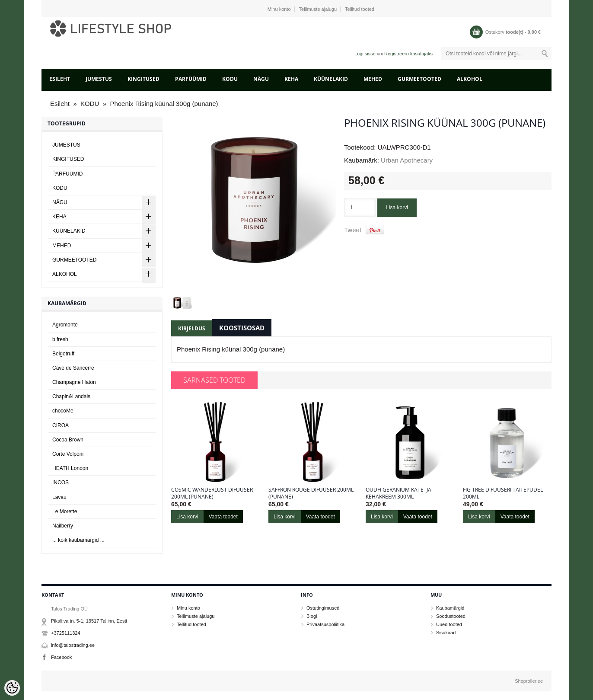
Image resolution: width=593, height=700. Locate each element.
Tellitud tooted (360, 9)
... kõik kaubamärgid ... (78, 540)
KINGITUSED (143, 79)
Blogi (312, 616)
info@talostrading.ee (73, 645)
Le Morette (65, 511)
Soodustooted (451, 616)
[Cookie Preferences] (12, 688)
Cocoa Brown (68, 440)
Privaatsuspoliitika (325, 624)
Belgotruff (63, 354)
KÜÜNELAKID (331, 79)
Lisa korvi (397, 208)
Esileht (60, 79)
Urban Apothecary (407, 160)
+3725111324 (66, 633)
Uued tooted (449, 624)
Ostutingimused (323, 608)
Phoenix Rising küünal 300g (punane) (164, 104)
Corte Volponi (68, 454)
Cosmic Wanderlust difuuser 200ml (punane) (212, 493)
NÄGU (261, 79)
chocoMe (63, 411)
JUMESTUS (99, 79)
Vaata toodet (223, 517)
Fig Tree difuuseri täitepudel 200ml (503, 493)
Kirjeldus (192, 328)
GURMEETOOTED (419, 79)
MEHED (373, 79)
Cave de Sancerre (73, 368)
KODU (230, 79)
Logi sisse (365, 54)
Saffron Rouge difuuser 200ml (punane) (311, 493)
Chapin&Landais (71, 396)
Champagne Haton (74, 382)
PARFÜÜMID (191, 79)
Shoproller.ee (529, 681)
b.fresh (60, 339)
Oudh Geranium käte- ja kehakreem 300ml (399, 493)
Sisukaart (446, 633)
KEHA (291, 79)
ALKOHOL (470, 79)
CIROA (61, 425)
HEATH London (70, 468)
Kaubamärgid (450, 608)
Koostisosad (242, 328)
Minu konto (279, 9)
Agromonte (65, 325)
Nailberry (63, 526)
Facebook (61, 657)
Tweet (353, 230)
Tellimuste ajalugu (318, 9)
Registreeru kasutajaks (408, 54)
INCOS (61, 483)
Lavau (59, 497)
